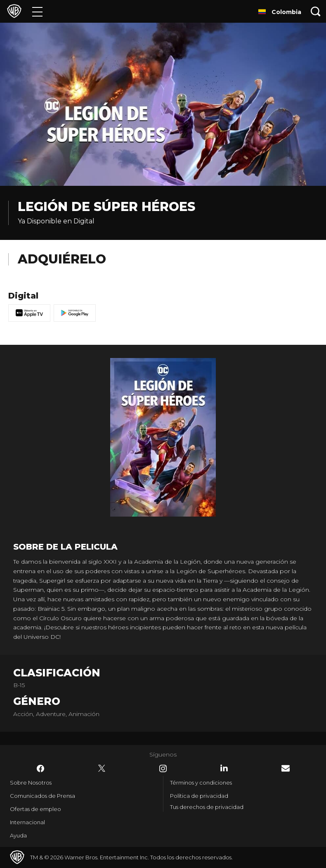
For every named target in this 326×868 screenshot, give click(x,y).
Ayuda (18, 835)
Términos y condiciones (201, 783)
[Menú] (37, 11)
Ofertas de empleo (35, 809)
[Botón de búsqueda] (316, 11)
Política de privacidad (199, 796)
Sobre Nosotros (31, 783)
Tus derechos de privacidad (207, 807)
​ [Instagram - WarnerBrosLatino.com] (163, 768)
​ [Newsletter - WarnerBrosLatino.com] (286, 768)
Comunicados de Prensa (43, 796)
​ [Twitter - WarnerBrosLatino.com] (102, 768)
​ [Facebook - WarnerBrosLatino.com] (40, 768)
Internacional (27, 822)
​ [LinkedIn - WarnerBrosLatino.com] (224, 768)
